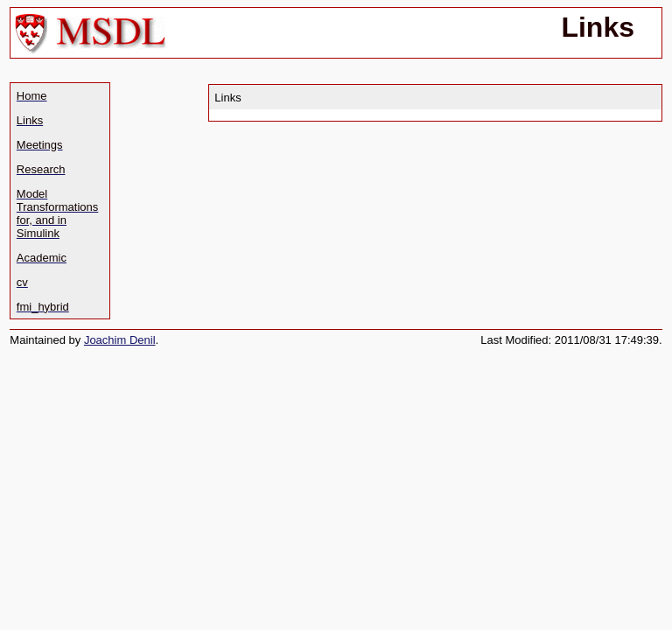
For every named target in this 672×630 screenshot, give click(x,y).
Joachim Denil (120, 340)
